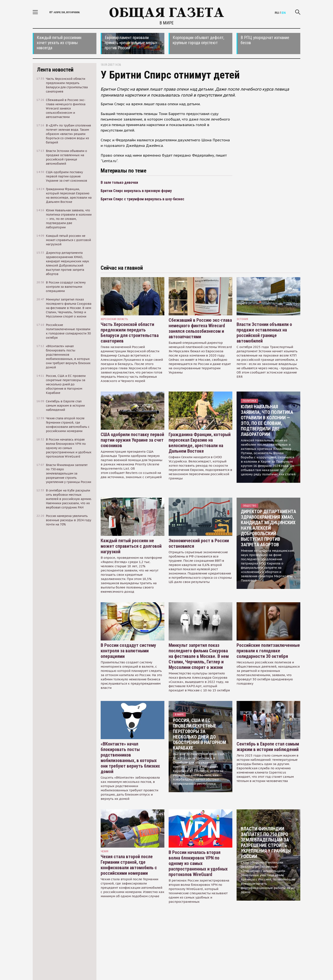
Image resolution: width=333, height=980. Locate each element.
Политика (249, 401)
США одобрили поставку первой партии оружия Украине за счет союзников (132, 440)
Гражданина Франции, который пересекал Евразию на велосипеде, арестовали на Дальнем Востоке (200, 443)
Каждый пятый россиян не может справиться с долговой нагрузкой (131, 546)
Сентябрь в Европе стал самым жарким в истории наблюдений (268, 747)
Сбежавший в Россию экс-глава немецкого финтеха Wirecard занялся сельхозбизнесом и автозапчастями (200, 328)
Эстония (242, 319)
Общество (250, 506)
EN (284, 13)
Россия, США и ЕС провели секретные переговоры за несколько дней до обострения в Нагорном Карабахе (199, 734)
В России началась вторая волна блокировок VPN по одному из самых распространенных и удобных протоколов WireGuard (198, 863)
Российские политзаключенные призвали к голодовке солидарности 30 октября (268, 651)
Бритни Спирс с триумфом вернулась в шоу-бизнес (143, 199)
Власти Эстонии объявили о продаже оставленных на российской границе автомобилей (264, 333)
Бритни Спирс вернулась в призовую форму (136, 191)
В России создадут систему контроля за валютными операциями (128, 651)
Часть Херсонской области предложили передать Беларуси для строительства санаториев (130, 333)
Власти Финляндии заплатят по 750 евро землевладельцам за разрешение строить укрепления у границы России (266, 843)
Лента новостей (55, 70)
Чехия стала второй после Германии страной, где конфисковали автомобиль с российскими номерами (129, 865)
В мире (166, 23)
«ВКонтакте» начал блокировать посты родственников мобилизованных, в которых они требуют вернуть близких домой (130, 758)
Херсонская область (114, 319)
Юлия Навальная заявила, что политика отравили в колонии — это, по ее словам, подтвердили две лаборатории (267, 421)
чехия (104, 851)
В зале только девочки (119, 182)
